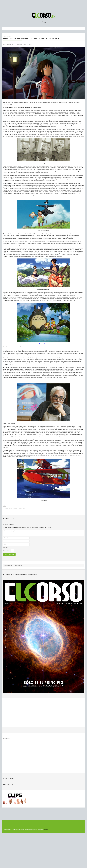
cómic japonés (13, 508)
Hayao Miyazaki (22, 508)
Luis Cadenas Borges (26, 44)
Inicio (5, 37)
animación (6, 508)
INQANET (46, 830)
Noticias (9, 37)
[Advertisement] (43, 6)
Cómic (5, 506)
